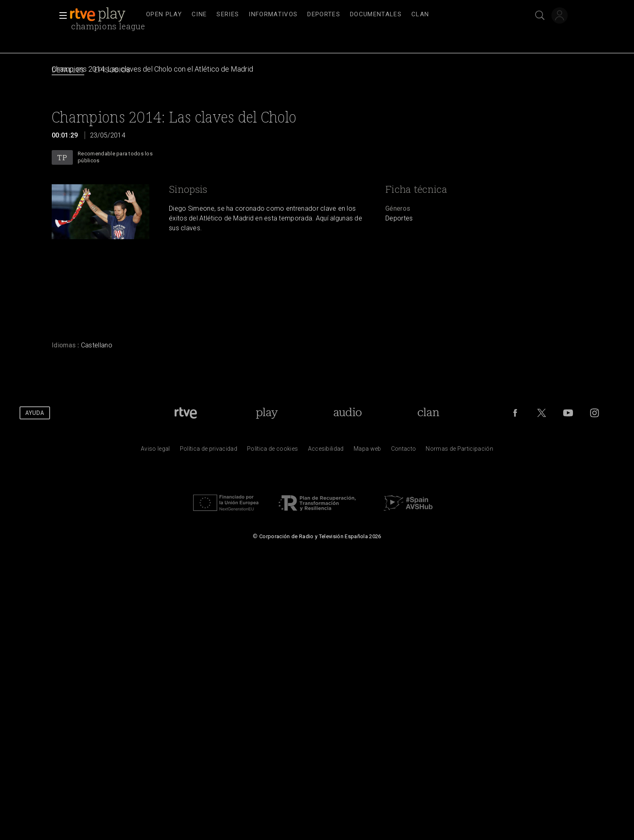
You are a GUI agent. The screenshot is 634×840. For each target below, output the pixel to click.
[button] (61, 15)
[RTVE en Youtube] (568, 413)
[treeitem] (164, 15)
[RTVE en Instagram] (595, 413)
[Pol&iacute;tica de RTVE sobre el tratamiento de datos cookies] (272, 451)
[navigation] (326, 15)
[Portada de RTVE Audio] (348, 413)
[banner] (105, 15)
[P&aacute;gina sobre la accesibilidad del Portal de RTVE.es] (326, 451)
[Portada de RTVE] (186, 413)
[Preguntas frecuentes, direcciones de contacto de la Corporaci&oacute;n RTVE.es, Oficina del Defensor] (404, 451)
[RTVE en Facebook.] (515, 413)
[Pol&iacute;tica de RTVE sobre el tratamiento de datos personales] (209, 451)
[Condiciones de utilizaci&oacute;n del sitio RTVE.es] (155, 451)
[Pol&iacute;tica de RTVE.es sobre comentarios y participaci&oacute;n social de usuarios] (459, 451)
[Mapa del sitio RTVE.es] (367, 451)
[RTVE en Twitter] (542, 413)
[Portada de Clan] (429, 413)
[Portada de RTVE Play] (267, 413)
